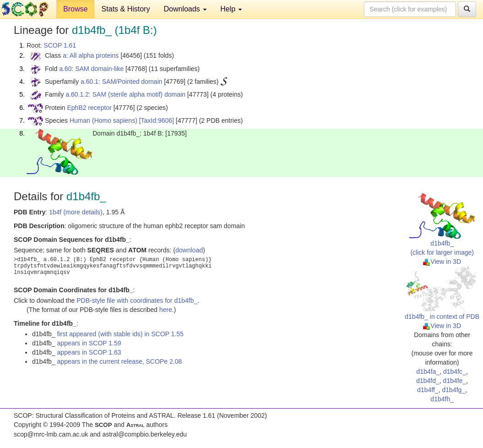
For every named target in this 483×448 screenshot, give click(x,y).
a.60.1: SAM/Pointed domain (121, 82)
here (165, 310)
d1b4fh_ (442, 399)
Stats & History (126, 9)
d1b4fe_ (455, 381)
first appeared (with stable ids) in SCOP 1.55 (121, 334)
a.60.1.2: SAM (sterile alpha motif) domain (125, 94)
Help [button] (231, 9)
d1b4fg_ (454, 390)
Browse (75, 9)
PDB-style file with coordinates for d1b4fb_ (137, 300)
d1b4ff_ (428, 390)
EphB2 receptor (89, 108)
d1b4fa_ (428, 372)
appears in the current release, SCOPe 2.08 (120, 361)
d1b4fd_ (428, 381)
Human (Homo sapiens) (104, 120)
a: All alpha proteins (91, 55)
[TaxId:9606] (156, 120)
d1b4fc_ (455, 372)
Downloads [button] (185, 9)
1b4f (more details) (76, 212)
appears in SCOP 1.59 (89, 343)
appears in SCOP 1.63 (89, 352)
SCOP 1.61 (60, 45)
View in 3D (442, 262)
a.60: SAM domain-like (91, 69)
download (189, 250)
